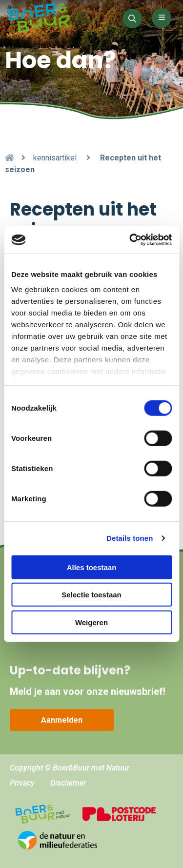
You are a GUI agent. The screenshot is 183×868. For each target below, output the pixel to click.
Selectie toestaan (91, 595)
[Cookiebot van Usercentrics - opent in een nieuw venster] (130, 240)
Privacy (22, 783)
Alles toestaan (92, 567)
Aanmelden (62, 720)
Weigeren (91, 622)
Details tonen (130, 538)
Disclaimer (68, 783)
